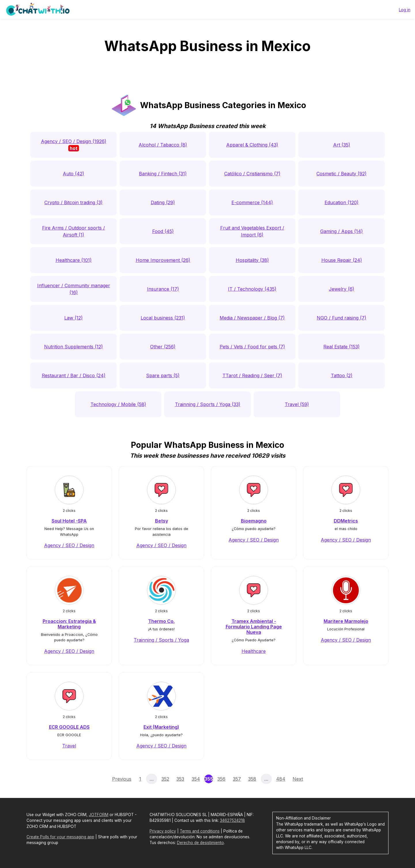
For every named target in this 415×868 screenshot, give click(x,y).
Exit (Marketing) (161, 727)
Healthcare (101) (74, 260)
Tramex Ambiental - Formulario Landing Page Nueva (254, 627)
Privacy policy (163, 831)
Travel (69, 746)
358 (252, 779)
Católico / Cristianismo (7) (252, 174)
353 (180, 779)
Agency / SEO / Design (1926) (74, 145)
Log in (405, 10)
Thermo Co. (161, 621)
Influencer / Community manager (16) (74, 289)
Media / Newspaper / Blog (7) (252, 318)
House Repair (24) (342, 260)
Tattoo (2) (342, 375)
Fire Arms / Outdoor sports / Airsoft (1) (73, 231)
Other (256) (163, 347)
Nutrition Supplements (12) (73, 347)
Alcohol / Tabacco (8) (163, 145)
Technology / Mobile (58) (118, 404)
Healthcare (254, 651)
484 (281, 779)
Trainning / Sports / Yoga (161, 640)
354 (196, 779)
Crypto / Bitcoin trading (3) (73, 202)
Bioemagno (254, 521)
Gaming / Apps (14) (342, 231)
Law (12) (73, 318)
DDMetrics (346, 521)
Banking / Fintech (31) (163, 174)
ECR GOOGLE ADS (69, 727)
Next (298, 779)
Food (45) (163, 231)
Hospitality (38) (252, 260)
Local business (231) (163, 318)
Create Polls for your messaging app (60, 837)
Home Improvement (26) (163, 260)
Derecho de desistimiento (200, 843)
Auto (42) (73, 174)
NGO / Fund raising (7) (342, 318)
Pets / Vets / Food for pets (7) (252, 347)
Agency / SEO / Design (69, 545)
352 (165, 779)
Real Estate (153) (342, 347)
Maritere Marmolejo (346, 621)
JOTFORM (99, 815)
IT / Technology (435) (252, 289)
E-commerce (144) (252, 202)
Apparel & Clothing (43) (252, 145)
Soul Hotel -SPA (69, 521)
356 (221, 779)
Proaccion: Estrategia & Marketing (69, 624)
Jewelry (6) (342, 289)
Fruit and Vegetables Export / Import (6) (252, 231)
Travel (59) (297, 404)
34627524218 (232, 820)
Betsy (162, 521)
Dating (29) (163, 202)
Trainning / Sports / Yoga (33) (208, 404)
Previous (122, 779)
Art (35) (342, 145)
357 (237, 779)
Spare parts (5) (163, 375)
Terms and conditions (200, 831)
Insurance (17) (163, 289)
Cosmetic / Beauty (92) (342, 174)
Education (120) (342, 202)
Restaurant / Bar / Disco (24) (74, 375)
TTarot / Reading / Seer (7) (252, 375)
